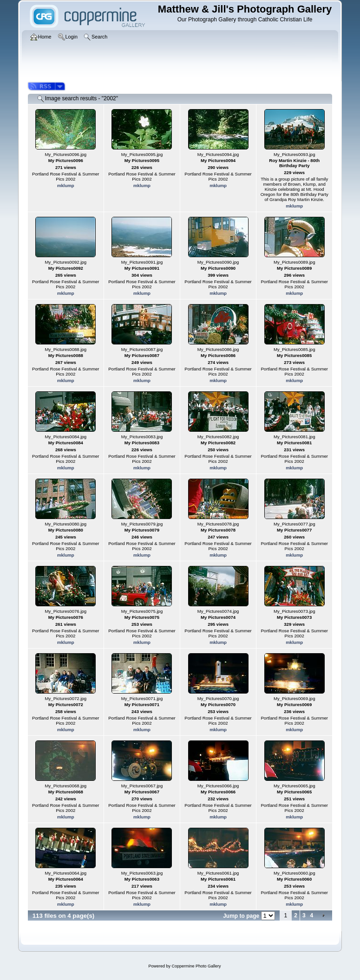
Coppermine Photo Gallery (196, 966)
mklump (66, 185)
